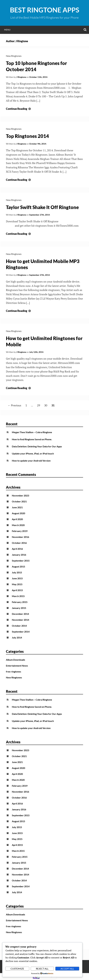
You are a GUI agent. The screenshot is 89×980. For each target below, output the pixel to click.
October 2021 (19, 501)
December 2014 (20, 614)
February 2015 (20, 602)
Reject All (42, 969)
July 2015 (17, 572)
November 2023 (20, 495)
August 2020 (18, 513)
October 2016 (19, 543)
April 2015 (17, 590)
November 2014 (20, 620)
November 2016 (20, 537)
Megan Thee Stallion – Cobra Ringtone (32, 432)
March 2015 (18, 596)
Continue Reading (19, 109)
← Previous (15, 405)
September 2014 (21, 632)
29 (39, 405)
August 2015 (18, 566)
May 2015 (17, 584)
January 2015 (19, 608)
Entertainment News (17, 666)
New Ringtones (14, 56)
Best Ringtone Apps (45, 10)
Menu (7, 30)
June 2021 (17, 507)
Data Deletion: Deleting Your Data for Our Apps (37, 446)
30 (46, 405)
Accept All (67, 969)
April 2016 (17, 549)
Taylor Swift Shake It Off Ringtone (42, 207)
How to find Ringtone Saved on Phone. (32, 439)
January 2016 (19, 555)
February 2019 (20, 531)
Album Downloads (16, 660)
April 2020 (17, 519)
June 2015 (17, 578)
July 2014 (17, 637)
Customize (17, 969)
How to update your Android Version (31, 461)
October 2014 (19, 626)
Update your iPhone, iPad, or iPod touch (33, 453)
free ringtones (13, 672)
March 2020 (18, 525)
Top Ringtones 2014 (27, 136)
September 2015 (21, 561)
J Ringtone (21, 77)
